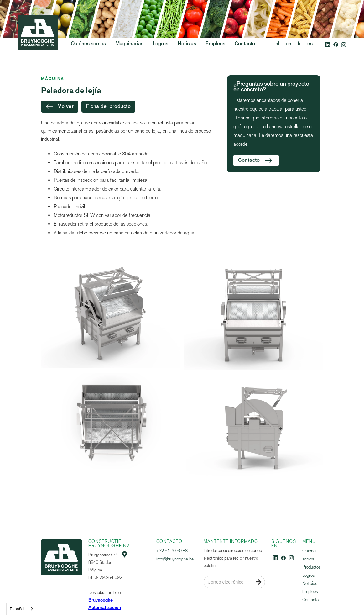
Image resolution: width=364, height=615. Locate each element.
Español (17, 609)
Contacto (310, 600)
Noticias (310, 583)
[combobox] (22, 609)
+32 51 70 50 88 (172, 551)
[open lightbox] (111, 313)
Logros (308, 575)
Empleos (310, 592)
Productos (311, 567)
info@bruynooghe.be (175, 559)
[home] (38, 44)
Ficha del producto (108, 107)
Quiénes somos (310, 555)
